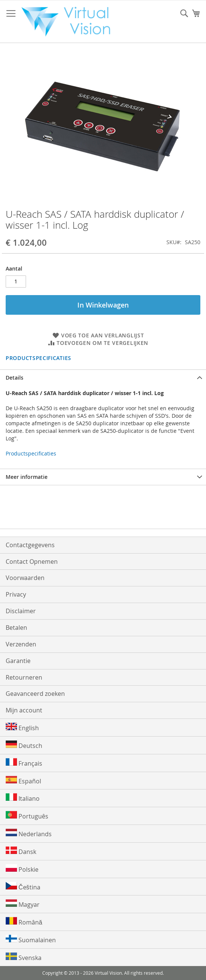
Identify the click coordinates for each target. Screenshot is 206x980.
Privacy (16, 594)
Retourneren (24, 677)
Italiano (23, 798)
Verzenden (21, 644)
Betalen (16, 628)
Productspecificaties (38, 358)
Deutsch (24, 745)
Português (27, 816)
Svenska (24, 957)
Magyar (23, 904)
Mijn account (24, 710)
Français (24, 763)
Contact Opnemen (32, 562)
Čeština (23, 887)
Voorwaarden (25, 578)
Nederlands (29, 833)
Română (24, 922)
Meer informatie (27, 477)
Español (23, 781)
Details (15, 378)
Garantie (18, 661)
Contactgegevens (30, 545)
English (22, 727)
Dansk (21, 851)
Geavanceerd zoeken (35, 694)
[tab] (103, 378)
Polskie (22, 869)
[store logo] (69, 22)
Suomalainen (31, 939)
